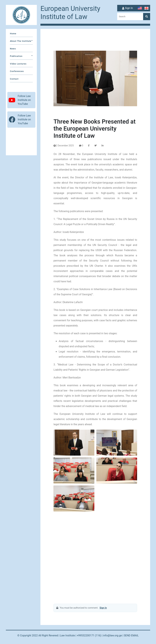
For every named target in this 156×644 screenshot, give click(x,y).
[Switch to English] (140, 8)
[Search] (147, 17)
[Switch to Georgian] (147, 8)
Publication (21, 56)
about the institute (21, 41)
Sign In (127, 8)
